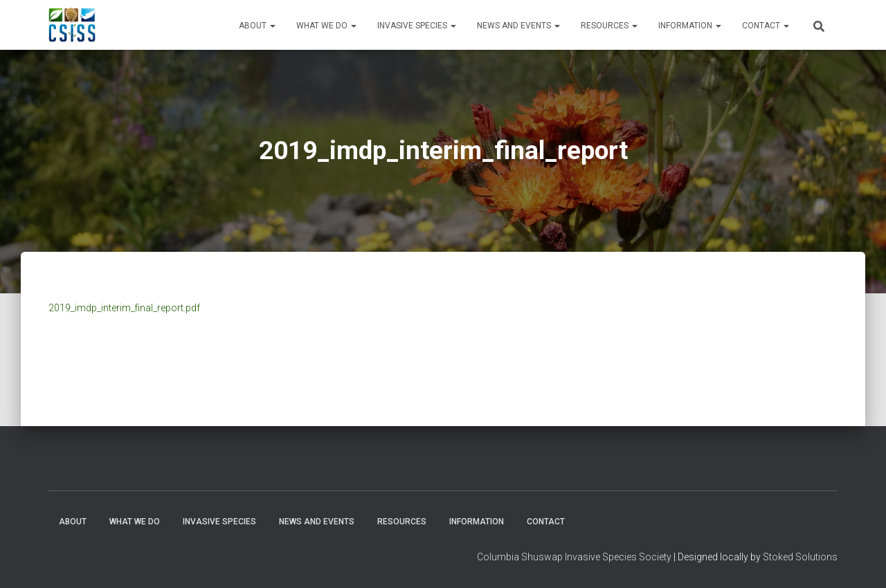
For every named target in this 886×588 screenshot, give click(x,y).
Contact (766, 26)
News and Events (518, 26)
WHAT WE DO (326, 26)
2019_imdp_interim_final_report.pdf (124, 308)
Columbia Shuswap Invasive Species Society (574, 557)
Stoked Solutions (800, 557)
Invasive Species (417, 26)
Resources (609, 26)
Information (690, 26)
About (257, 26)
